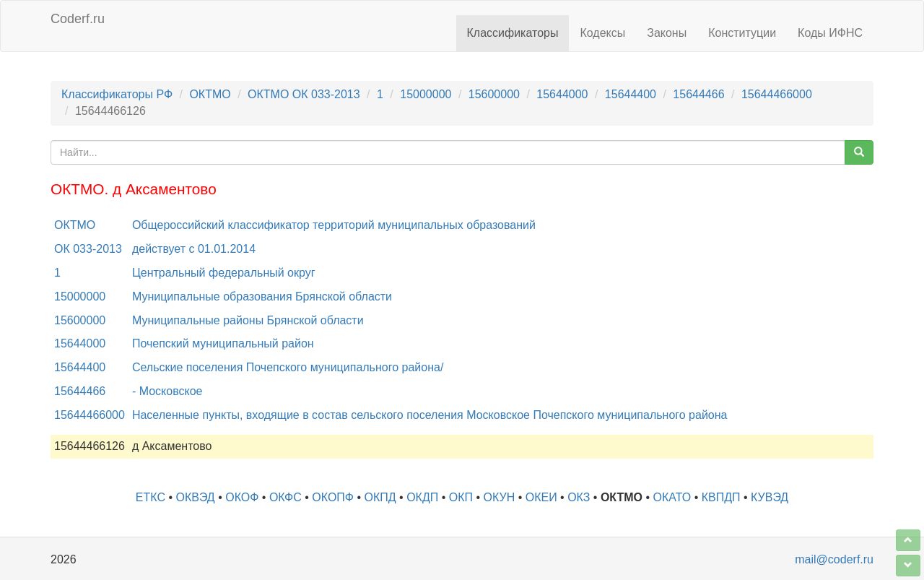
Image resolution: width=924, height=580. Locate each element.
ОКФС (286, 497)
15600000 (494, 94)
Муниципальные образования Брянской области (262, 297)
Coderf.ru (78, 19)
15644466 (698, 94)
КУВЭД (770, 497)
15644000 (562, 94)
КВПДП (721, 497)
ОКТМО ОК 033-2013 (304, 94)
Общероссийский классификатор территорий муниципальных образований (334, 225)
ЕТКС (151, 497)
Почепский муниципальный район (223, 343)
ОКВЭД (195, 497)
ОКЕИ (541, 497)
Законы (667, 33)
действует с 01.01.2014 (194, 249)
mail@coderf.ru (834, 559)
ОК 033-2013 (88, 249)
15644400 (631, 94)
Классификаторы (513, 33)
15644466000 (777, 94)
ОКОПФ (333, 497)
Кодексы (602, 33)
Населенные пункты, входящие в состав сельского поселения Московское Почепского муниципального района (430, 415)
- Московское (167, 391)
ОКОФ (242, 497)
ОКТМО (210, 94)
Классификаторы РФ (117, 94)
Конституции (742, 33)
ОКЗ (579, 497)
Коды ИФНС (830, 33)
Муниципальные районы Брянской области (248, 320)
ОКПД (380, 497)
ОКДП (422, 497)
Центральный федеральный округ (224, 273)
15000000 (426, 94)
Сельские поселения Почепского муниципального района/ (288, 367)
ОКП (461, 497)
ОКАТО (672, 497)
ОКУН (500, 497)
